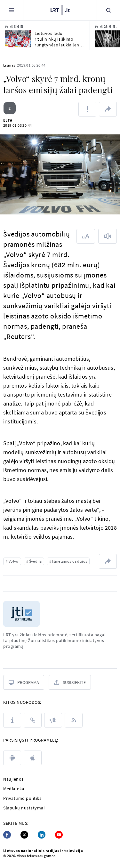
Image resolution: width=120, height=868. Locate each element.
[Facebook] (7, 835)
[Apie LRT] (12, 720)
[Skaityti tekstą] (108, 236)
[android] (12, 758)
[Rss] (74, 720)
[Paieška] (108, 10)
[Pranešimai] (53, 720)
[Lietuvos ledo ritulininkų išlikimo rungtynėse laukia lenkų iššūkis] (18, 39)
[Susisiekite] (70, 682)
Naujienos (13, 779)
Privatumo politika (22, 798)
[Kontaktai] (33, 720)
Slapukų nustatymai (24, 808)
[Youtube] (59, 835)
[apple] (33, 758)
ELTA (8, 120)
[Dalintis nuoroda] (108, 109)
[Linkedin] (42, 835)
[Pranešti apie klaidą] (87, 109)
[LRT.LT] (60, 9)
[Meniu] (12, 10)
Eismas (9, 65)
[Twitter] (24, 835)
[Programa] (24, 682)
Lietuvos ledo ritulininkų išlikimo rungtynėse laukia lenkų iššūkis (60, 39)
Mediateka (14, 789)
